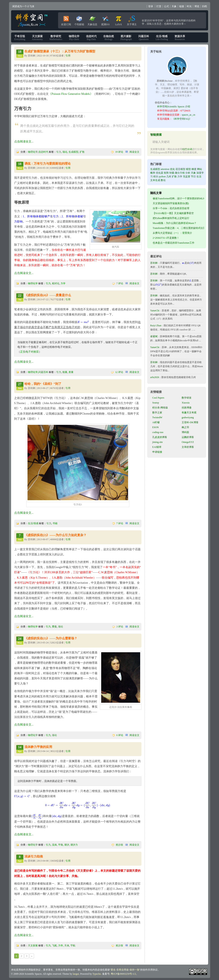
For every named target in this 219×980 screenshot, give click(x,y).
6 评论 (120, 735)
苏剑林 (154, 263)
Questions (144, 38)
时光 (189, 6)
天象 (174, 6)
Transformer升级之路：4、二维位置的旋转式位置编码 (182, 228)
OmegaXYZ (188, 442)
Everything (20, 38)
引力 (59, 152)
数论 (163, 180)
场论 (65, 152)
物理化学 (33, 152)
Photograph (126, 38)
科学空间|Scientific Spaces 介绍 (174, 107)
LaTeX (119, 20)
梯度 (194, 169)
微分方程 (180, 173)
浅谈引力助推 (34, 856)
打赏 (159, 6)
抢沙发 (119, 845)
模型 (188, 169)
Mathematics (56, 38)
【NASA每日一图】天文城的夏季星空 (173, 213)
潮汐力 (74, 845)
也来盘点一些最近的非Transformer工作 (174, 243)
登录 (151, 6)
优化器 (159, 173)
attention (165, 169)
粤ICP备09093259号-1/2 (123, 974)
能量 (65, 372)
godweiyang (188, 417)
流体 (54, 845)
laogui (76, 974)
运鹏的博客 (188, 437)
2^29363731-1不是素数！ (166, 238)
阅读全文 (134, 152)
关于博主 (132, 20)
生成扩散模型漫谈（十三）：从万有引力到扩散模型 (60, 51)
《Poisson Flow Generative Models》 (71, 94)
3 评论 (120, 627)
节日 (193, 177)
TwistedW (157, 417)
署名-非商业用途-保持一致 (125, 970)
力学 (63, 283)
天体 (67, 946)
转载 (172, 173)
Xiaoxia (186, 403)
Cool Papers (158, 398)
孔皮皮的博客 (160, 437)
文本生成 (155, 180)
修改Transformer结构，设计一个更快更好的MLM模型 (181, 198)
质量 (71, 372)
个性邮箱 (79, 20)
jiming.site (158, 442)
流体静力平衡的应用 (38, 747)
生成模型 (73, 152)
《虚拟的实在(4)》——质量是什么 (48, 295)
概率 (153, 173)
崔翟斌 (154, 336)
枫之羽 (185, 427)
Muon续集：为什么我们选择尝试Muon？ (175, 223)
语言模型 (180, 169)
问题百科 (43, 372)
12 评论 (119, 372)
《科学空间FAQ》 (182, 119)
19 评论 (119, 152)
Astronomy (37, 38)
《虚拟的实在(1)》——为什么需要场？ (51, 638)
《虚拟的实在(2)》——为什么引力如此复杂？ (56, 535)
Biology (109, 38)
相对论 (56, 283)
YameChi (155, 311)
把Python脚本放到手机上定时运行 (171, 218)
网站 (200, 169)
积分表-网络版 (160, 408)
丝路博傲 (187, 408)
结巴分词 (187, 149)
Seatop (156, 403)
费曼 (54, 627)
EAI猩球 (157, 447)
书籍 (55, 523)
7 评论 (120, 283)
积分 (156, 177)
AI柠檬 (156, 422)
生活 (199, 177)
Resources (180, 38)
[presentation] (83, 322)
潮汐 (67, 845)
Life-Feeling (162, 38)
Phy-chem (74, 38)
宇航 (73, 946)
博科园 (185, 432)
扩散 (82, 152)
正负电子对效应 (29, 352)
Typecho (97, 974)
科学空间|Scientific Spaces (32, 20)
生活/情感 (33, 523)
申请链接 (157, 452)
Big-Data (91, 38)
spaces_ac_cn (189, 115)
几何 (169, 177)
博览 (197, 6)
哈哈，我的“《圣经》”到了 (43, 384)
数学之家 (157, 413)
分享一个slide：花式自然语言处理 (171, 208)
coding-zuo (158, 432)
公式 (166, 6)
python (162, 177)
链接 (182, 6)
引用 (68, 56)
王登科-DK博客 (190, 422)
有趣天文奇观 (189, 413)
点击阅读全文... (24, 142)
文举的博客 (188, 447)
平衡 (61, 845)
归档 (204, 6)
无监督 (187, 177)
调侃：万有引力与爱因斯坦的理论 (48, 164)
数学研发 (187, 398)
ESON (155, 427)
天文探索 (33, 946)
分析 (188, 173)
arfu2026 (155, 377)
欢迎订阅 (66, 20)
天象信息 (92, 20)
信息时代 (43, 152)
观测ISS (105, 20)
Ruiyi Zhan (156, 326)
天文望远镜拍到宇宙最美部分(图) (171, 203)
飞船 (54, 946)
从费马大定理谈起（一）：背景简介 (172, 233)
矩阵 (166, 173)
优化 (172, 169)
